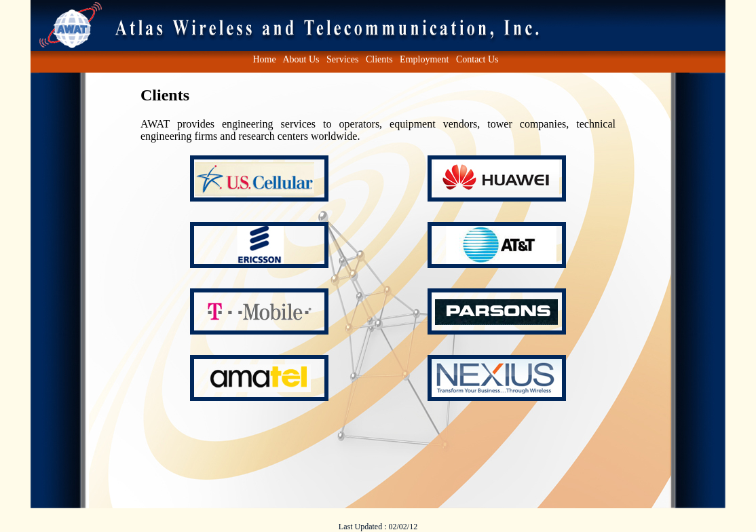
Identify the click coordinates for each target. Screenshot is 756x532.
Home (264, 59)
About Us (301, 59)
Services (342, 59)
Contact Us (477, 59)
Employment (424, 59)
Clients (379, 59)
